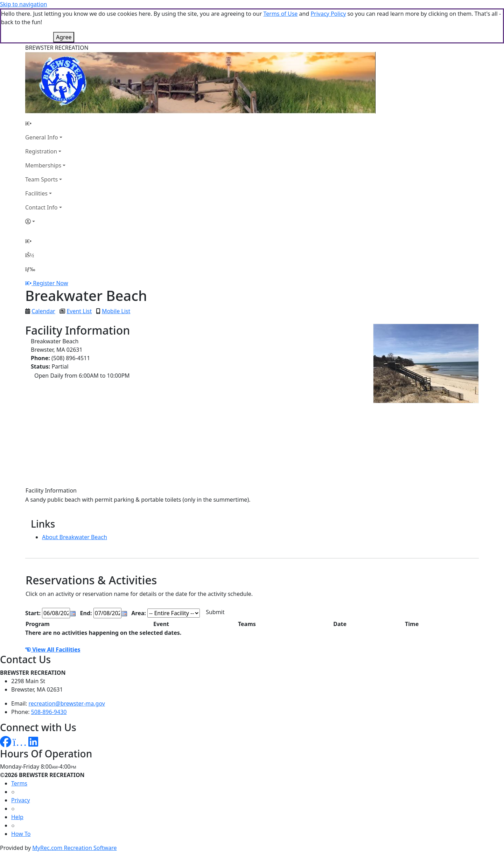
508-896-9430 (49, 712)
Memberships (43, 165)
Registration (41, 151)
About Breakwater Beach (75, 537)
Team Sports (41, 179)
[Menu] (30, 269)
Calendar (43, 311)
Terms (19, 783)
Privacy (20, 800)
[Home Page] (45, 123)
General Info (42, 137)
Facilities (36, 193)
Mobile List (116, 311)
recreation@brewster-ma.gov (67, 703)
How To (21, 834)
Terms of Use (280, 14)
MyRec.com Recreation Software (74, 848)
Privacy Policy (328, 14)
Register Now (50, 283)
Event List (79, 311)
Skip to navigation (23, 4)
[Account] (45, 221)
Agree (64, 37)
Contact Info (41, 207)
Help (17, 817)
